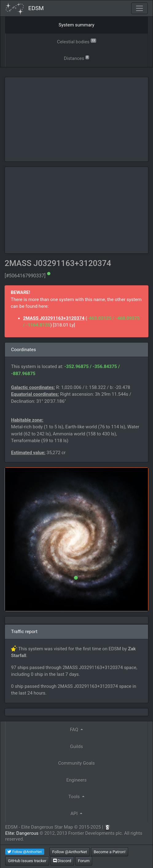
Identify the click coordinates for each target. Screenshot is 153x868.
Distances (76, 58)
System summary (76, 25)
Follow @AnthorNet (70, 852)
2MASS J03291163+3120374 (54, 318)
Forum (84, 861)
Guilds (76, 747)
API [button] (75, 814)
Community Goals (77, 763)
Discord (62, 861)
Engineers (76, 780)
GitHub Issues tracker (27, 861)
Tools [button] (75, 797)
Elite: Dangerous (22, 833)
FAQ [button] (75, 730)
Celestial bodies (76, 41)
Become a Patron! (110, 852)
